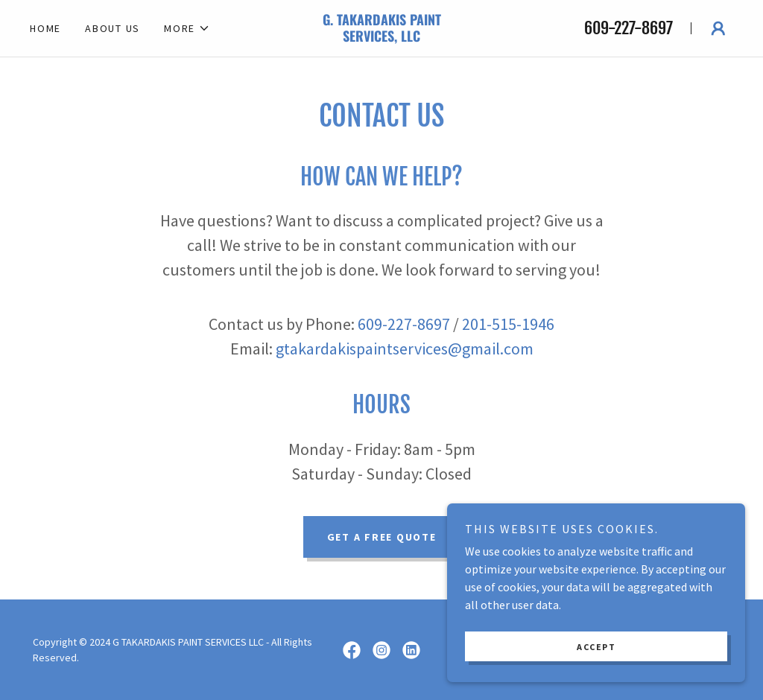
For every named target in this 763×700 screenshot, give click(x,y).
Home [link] (45, 28)
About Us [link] (113, 28)
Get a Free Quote (382, 537)
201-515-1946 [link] (508, 324)
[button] (187, 28)
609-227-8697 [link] (629, 28)
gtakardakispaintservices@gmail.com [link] (405, 349)
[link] (381, 37)
